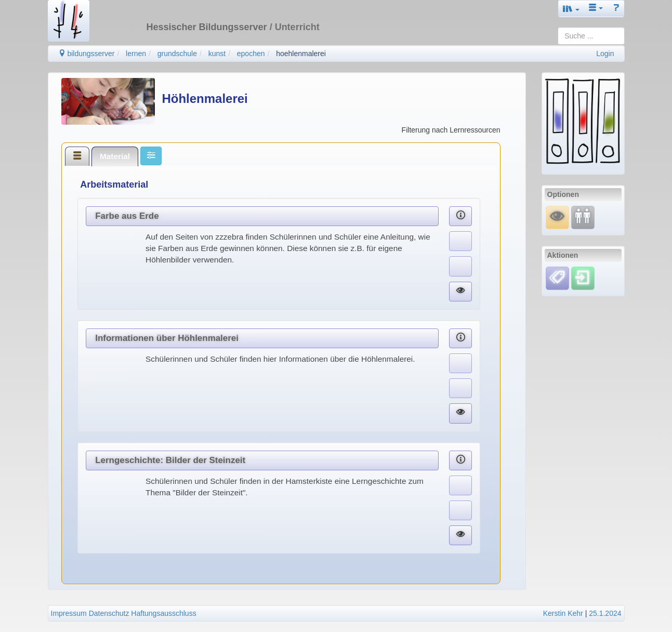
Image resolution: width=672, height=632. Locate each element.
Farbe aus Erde (127, 216)
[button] (571, 9)
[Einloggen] (583, 278)
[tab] (77, 156)
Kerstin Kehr (563, 613)
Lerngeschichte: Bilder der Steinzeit (170, 460)
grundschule (177, 54)
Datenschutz (109, 613)
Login (605, 54)
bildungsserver (87, 54)
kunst (217, 54)
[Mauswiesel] (557, 217)
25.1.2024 (605, 613)
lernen (136, 54)
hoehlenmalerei (301, 54)
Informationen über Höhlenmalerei (167, 338)
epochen (251, 54)
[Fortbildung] (583, 217)
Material (115, 156)
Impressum (69, 613)
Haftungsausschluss (163, 613)
